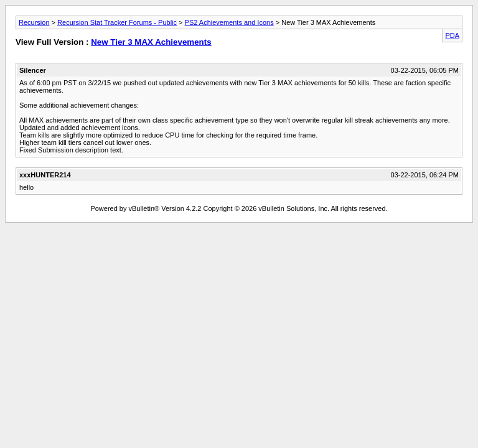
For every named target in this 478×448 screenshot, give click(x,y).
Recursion (34, 22)
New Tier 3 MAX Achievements (151, 42)
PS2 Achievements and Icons (229, 22)
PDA (452, 35)
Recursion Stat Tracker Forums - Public (117, 22)
